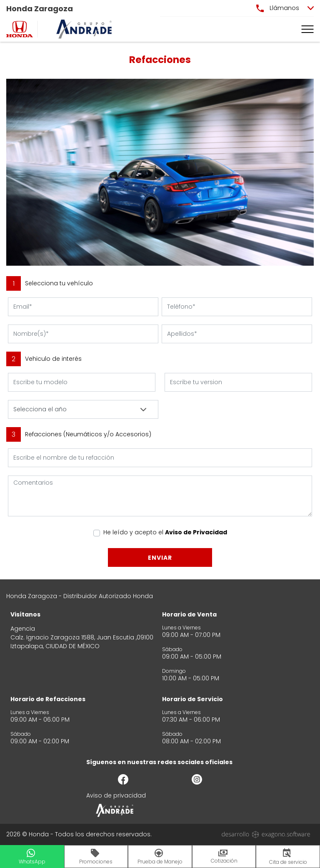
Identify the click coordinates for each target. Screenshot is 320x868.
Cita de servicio (288, 857)
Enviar (160, 558)
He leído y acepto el (165, 532)
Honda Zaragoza (40, 9)
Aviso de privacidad (116, 795)
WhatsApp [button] (32, 857)
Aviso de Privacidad (196, 532)
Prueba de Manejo (160, 857)
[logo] (20, 29)
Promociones (96, 857)
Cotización (224, 857)
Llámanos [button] (278, 8)
